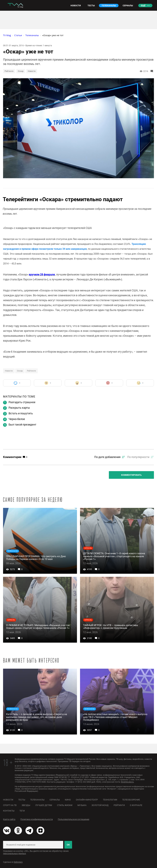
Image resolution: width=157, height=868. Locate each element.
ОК (68, 845)
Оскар (21, 71)
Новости (32, 71)
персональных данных (14, 853)
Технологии (110, 800)
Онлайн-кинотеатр (87, 800)
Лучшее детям (44, 805)
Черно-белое (17, 419)
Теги (22, 811)
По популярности (138, 457)
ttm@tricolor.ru (127, 782)
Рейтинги (9, 71)
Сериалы (55, 800)
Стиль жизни (65, 805)
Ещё (143, 6)
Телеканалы (37, 800)
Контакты (9, 811)
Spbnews (18, 862)
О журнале (136, 805)
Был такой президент (22, 425)
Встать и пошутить (21, 413)
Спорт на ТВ (10, 805)
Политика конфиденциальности (37, 819)
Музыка (82, 805)
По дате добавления (107, 457)
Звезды (26, 805)
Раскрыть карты (19, 408)
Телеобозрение (131, 800)
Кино (68, 800)
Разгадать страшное (22, 402)
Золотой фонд (100, 805)
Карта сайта (9, 819)
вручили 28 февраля (42, 274)
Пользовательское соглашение (74, 819)
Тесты (22, 800)
